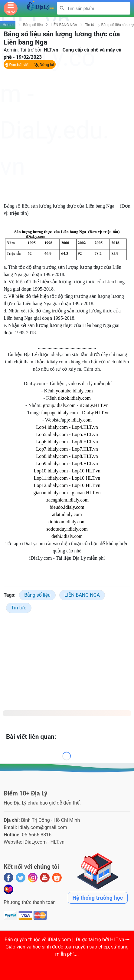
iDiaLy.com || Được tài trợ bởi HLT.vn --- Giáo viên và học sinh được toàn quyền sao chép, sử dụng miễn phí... (67, 947)
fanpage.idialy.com (60, 413)
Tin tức (91, 25)
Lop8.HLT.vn (85, 456)
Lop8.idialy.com (52, 456)
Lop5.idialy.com (52, 434)
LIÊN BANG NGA (64, 25)
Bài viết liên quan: (31, 737)
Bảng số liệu (33, 25)
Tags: (10, 595)
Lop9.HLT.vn (85, 463)
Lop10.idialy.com (51, 471)
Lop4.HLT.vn (85, 427)
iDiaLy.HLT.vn (94, 405)
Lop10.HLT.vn (86, 471)
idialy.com (82, 420)
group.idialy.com (59, 405)
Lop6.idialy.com (52, 442)
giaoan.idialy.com (51, 493)
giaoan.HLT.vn (86, 493)
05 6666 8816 (37, 835)
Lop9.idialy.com (52, 463)
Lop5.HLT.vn (85, 434)
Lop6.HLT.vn (85, 442)
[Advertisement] (67, 135)
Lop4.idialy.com (52, 427)
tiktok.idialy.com (74, 398)
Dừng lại (44, 65)
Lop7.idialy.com (52, 449)
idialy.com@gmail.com (43, 827)
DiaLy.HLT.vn (96, 413)
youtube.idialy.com (74, 391)
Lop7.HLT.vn (85, 449)
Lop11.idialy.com (51, 478)
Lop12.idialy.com (51, 485)
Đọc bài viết (17, 65)
